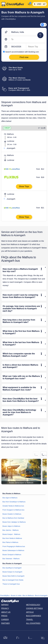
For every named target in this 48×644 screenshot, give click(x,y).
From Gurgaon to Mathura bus (13, 510)
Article (30, 612)
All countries (33, 623)
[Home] (13, 4)
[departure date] (18, 47)
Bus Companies (34, 616)
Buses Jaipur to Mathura (11, 526)
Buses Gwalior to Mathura (12, 514)
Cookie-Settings (34, 608)
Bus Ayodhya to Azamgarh (12, 568)
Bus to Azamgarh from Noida (13, 580)
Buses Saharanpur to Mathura (13, 550)
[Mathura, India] (27, 32)
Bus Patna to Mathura (10, 542)
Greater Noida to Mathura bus (13, 506)
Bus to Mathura (28, 595)
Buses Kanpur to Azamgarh (12, 572)
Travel (30, 619)
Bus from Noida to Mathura (12, 538)
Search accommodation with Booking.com (22, 52)
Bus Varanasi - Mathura (11, 559)
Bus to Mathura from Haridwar (13, 518)
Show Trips (24, 186)
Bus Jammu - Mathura (10, 530)
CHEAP (7, 128)
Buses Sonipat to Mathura (12, 555)
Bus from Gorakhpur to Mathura (14, 502)
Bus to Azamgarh (41, 595)
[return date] (36, 47)
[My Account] (29, 4)
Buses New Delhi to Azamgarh (13, 576)
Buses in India (16, 595)
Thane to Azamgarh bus (11, 584)
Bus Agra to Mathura (10, 498)
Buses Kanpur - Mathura (11, 534)
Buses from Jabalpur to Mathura (14, 522)
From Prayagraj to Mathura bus (14, 546)
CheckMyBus (5, 595)
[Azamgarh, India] (27, 39)
